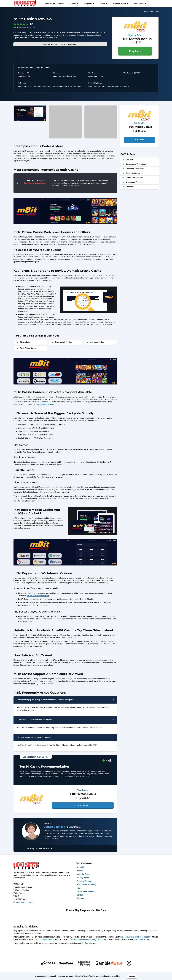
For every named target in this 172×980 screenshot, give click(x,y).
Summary (128, 187)
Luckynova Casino (95, 342)
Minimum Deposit (121, 4)
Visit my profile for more (39, 848)
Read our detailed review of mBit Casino (60, 44)
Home (146, 11)
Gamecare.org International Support (135, 937)
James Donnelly (55, 827)
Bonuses (74, 4)
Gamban (89, 943)
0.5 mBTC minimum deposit (38, 596)
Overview (128, 160)
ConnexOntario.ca (46, 940)
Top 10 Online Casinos (54, 4)
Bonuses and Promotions (135, 164)
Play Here (135, 51)
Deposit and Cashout (133, 182)
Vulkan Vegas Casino (27, 348)
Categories (89, 4)
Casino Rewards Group (45, 404)
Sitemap (80, 898)
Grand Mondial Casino (62, 342)
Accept (132, 976)
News (79, 888)
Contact (80, 895)
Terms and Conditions (133, 169)
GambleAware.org (142, 940)
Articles (80, 871)
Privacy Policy (83, 878)
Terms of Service (84, 881)
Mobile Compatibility (133, 178)
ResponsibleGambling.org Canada (88, 940)
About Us (81, 867)
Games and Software (133, 173)
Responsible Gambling (86, 884)
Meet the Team (83, 874)
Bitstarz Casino (24, 342)
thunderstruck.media (24, 902)
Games (103, 4)
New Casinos (140, 4)
